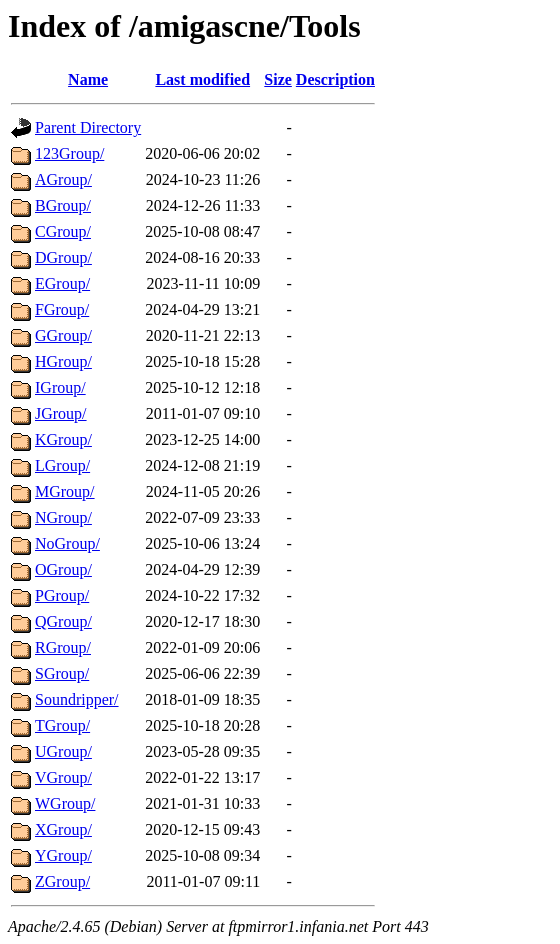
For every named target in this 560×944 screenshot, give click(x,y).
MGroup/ (65, 491)
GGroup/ (63, 335)
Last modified (202, 79)
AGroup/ (63, 179)
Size (278, 79)
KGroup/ (63, 439)
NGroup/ (63, 517)
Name (88, 79)
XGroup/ (63, 829)
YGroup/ (63, 855)
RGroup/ (63, 647)
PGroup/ (62, 595)
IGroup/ (60, 387)
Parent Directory (88, 127)
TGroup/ (62, 725)
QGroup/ (63, 621)
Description (335, 79)
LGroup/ (62, 465)
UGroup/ (63, 751)
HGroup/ (63, 361)
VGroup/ (63, 777)
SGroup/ (62, 673)
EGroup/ (62, 283)
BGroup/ (63, 205)
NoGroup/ (67, 543)
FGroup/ (62, 309)
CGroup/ (63, 231)
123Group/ (69, 153)
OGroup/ (63, 569)
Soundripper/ (77, 699)
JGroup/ (61, 413)
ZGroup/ (62, 881)
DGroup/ (63, 257)
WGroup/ (65, 803)
